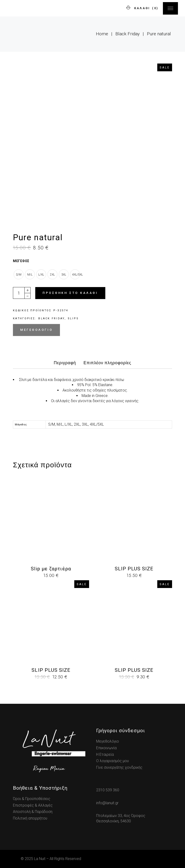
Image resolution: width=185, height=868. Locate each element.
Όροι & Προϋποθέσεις (32, 799)
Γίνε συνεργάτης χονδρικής (119, 767)
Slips (73, 318)
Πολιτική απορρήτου (30, 818)
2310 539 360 (108, 790)
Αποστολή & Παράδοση (33, 812)
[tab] (65, 364)
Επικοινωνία (106, 748)
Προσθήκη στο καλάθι (70, 293)
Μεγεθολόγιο (36, 330)
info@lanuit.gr (107, 803)
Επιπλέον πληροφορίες (107, 363)
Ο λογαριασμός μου (112, 761)
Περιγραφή (65, 363)
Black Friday (51, 318)
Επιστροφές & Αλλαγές (33, 805)
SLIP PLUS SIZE (134, 569)
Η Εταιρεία (105, 754)
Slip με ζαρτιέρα (51, 569)
